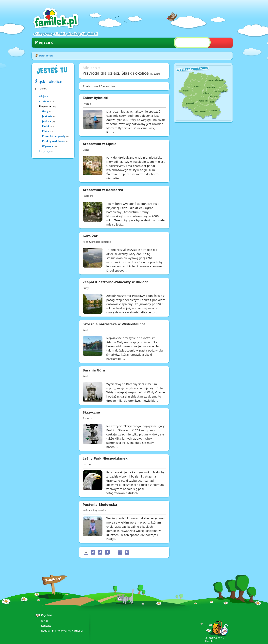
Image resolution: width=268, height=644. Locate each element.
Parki (45, 126)
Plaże (46, 131)
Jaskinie (47, 116)
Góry (45, 111)
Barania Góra (94, 370)
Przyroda (45, 106)
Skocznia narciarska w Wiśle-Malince (114, 324)
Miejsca (43, 42)
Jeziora (47, 121)
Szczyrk (87, 418)
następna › (120, 552)
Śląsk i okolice (49, 82)
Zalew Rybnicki (96, 98)
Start (42, 56)
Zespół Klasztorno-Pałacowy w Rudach (116, 282)
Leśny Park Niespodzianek (105, 459)
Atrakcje (44, 102)
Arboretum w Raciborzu (103, 190)
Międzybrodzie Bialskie (97, 242)
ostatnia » (127, 552)
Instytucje (45, 151)
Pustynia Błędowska (100, 505)
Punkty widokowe (54, 141)
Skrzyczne (91, 413)
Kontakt (46, 626)
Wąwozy (48, 146)
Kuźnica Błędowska (95, 510)
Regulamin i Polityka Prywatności (62, 631)
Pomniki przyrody (54, 136)
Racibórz (88, 196)
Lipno (86, 150)
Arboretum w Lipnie (100, 144)
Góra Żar (90, 236)
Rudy (86, 288)
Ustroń (87, 464)
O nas (45, 621)
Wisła (86, 330)
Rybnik (87, 104)
